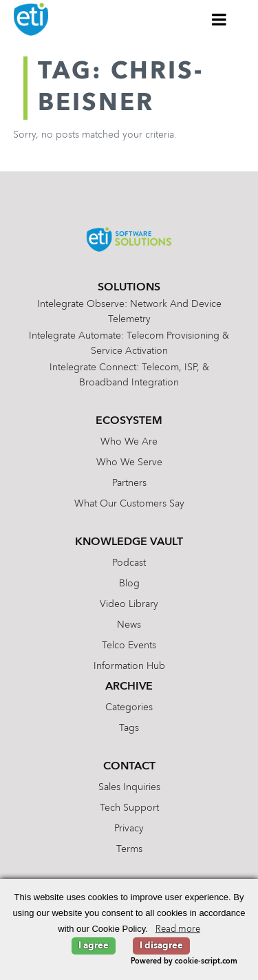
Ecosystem (129, 421)
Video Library (129, 604)
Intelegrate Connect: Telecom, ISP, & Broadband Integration (129, 375)
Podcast (129, 563)
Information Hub (129, 666)
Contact (129, 767)
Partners (129, 483)
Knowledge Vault (129, 542)
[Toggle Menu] (219, 19)
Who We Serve (129, 462)
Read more (178, 929)
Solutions (129, 288)
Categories (129, 707)
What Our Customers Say (129, 504)
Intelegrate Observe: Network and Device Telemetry (129, 312)
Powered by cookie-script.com (184, 962)
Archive (129, 687)
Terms (129, 849)
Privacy (129, 829)
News (129, 625)
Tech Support (129, 808)
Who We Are (129, 442)
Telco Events (129, 646)
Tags (129, 728)
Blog (129, 584)
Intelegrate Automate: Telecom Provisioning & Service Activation (129, 343)
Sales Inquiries (129, 787)
